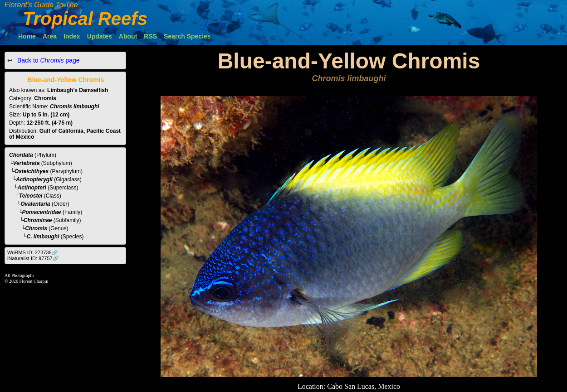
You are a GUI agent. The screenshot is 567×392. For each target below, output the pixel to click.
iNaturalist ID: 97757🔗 (33, 258)
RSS (150, 36)
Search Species (187, 36)
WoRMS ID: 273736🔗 (33, 252)
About (128, 36)
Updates (100, 36)
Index (72, 36)
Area (50, 36)
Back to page (48, 60)
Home (27, 36)
